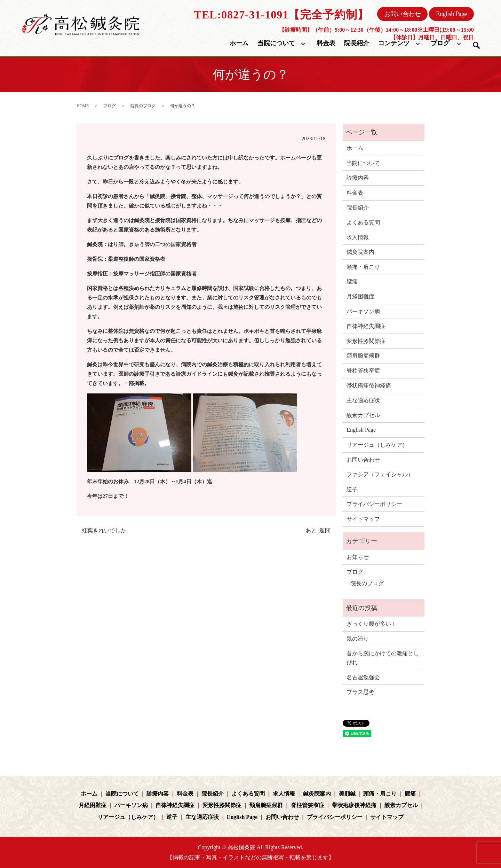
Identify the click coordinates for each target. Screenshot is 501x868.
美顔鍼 (347, 794)
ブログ (440, 43)
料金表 (326, 43)
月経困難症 (360, 296)
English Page (451, 14)
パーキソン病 (363, 311)
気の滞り (358, 639)
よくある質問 (363, 222)
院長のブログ (143, 106)
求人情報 (358, 237)
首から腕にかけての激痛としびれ (383, 658)
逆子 (352, 489)
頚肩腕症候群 (363, 356)
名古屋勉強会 (363, 677)
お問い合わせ (402, 14)
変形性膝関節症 (366, 341)
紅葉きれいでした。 (107, 530)
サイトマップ (363, 519)
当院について (276, 43)
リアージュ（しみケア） (377, 445)
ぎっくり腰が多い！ (372, 624)
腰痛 (352, 281)
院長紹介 (357, 43)
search (476, 45)
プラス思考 (360, 692)
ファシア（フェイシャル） (380, 474)
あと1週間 (318, 530)
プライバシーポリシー (374, 504)
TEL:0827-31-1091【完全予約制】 (281, 15)
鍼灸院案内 (360, 252)
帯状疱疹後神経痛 (369, 386)
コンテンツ (394, 43)
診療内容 (358, 178)
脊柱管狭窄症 (363, 371)
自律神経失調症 (366, 326)
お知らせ (358, 557)
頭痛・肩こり (363, 267)
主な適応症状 (363, 400)
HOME (83, 106)
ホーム (239, 43)
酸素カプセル (363, 415)
